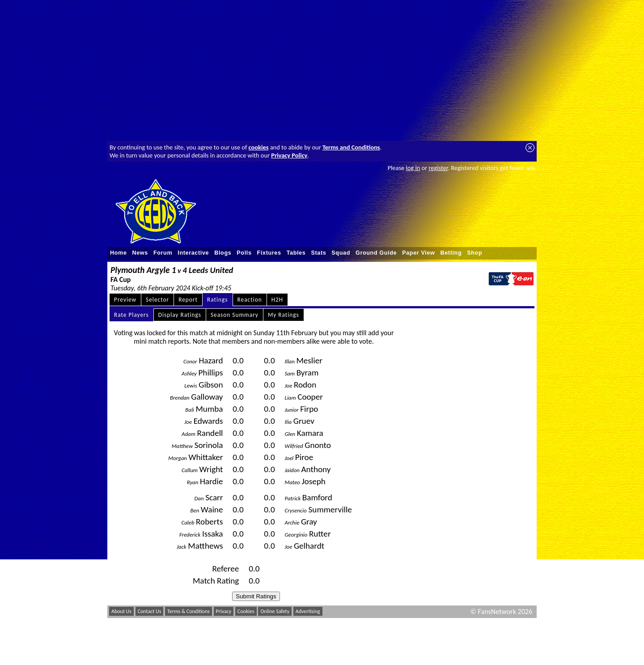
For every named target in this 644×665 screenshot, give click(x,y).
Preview (125, 300)
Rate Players (131, 315)
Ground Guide (376, 253)
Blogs (223, 253)
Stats (318, 253)
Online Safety (275, 611)
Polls (244, 253)
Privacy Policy (289, 155)
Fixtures (269, 253)
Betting (451, 253)
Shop (475, 253)
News (140, 253)
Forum (163, 253)
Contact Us (150, 611)
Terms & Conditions (189, 611)
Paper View (418, 253)
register (438, 168)
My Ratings (284, 315)
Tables (296, 253)
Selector (157, 300)
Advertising (308, 611)
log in (413, 168)
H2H (277, 300)
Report (188, 300)
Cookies (246, 611)
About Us (121, 611)
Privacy (224, 611)
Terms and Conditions (351, 147)
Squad (341, 253)
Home (119, 253)
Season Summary (235, 315)
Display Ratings (180, 315)
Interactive (193, 253)
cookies (259, 147)
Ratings (218, 300)
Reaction (250, 300)
